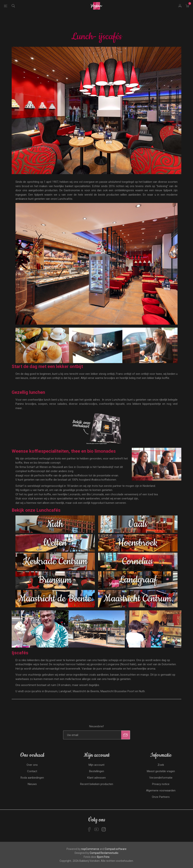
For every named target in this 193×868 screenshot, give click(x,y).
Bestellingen (97, 771)
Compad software (116, 849)
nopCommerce (90, 849)
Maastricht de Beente (86, 691)
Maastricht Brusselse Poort (117, 691)
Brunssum (51, 691)
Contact (32, 771)
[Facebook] (89, 829)
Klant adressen (96, 778)
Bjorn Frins (103, 857)
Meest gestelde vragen (161, 771)
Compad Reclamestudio (104, 853)
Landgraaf (65, 691)
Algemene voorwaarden (161, 790)
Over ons (32, 765)
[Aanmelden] (92, 735)
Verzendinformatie (161, 778)
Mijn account (96, 765)
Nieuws (32, 784)
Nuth (142, 691)
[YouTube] (96, 829)
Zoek (161, 765)
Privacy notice (161, 784)
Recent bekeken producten (97, 784)
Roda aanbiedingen (32, 778)
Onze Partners (161, 797)
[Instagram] (104, 829)
